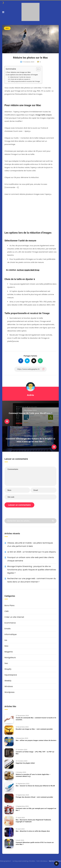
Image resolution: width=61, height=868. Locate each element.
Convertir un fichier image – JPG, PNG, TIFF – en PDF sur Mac (35, 753)
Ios (6, 640)
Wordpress (10, 692)
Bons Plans (10, 605)
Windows (9, 686)
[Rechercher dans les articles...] (30, 521)
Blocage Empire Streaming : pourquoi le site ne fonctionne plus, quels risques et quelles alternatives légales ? (32, 570)
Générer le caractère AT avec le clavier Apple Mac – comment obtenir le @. (33, 775)
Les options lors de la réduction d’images (23, 75)
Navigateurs (10, 658)
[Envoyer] (53, 521)
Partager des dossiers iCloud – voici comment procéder (34, 797)
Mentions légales (55, 861)
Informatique (11, 634)
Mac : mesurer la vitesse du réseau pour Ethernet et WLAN (35, 786)
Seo (6, 663)
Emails (8, 629)
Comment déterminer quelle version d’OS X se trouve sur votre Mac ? (35, 843)
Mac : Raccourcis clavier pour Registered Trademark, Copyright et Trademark (33, 821)
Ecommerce (10, 623)
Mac (7, 28)
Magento (9, 652)
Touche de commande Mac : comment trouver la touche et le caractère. (36, 719)
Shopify (8, 669)
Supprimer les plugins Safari (25, 763)
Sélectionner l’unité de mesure (20, 77)
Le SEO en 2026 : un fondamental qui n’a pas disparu (32, 552)
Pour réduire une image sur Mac (19, 72)
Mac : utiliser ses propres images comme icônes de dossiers (36, 740)
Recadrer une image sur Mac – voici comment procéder (34, 729)
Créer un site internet (14, 617)
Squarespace (11, 675)
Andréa (30, 395)
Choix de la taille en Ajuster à (20, 79)
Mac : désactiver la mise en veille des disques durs (33, 831)
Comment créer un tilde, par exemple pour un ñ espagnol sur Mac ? (36, 809)
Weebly (8, 681)
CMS (7, 611)
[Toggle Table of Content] (37, 69)
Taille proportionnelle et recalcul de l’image (25, 81)
